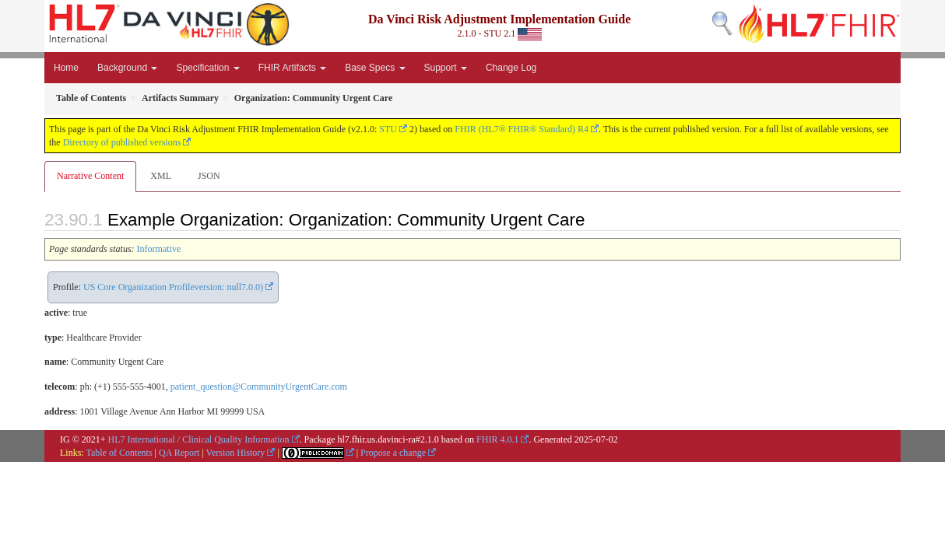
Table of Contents (119, 453)
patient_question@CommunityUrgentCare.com (259, 387)
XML (161, 176)
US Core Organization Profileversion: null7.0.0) (173, 287)
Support (446, 68)
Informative (159, 249)
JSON (209, 176)
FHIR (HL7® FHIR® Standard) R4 (522, 129)
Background (127, 68)
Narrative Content (90, 176)
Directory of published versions (122, 142)
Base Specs (375, 68)
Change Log (511, 68)
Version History (236, 453)
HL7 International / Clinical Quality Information (199, 439)
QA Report (179, 453)
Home (66, 68)
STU (388, 129)
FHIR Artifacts (292, 68)
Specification (207, 68)
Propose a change (393, 453)
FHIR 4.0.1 (497, 439)
